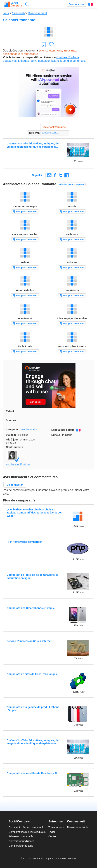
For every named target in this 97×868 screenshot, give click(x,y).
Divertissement (37, 13)
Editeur (56, 435)
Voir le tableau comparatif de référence (29, 57)
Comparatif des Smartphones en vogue (31, 608)
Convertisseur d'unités (21, 841)
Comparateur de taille (21, 846)
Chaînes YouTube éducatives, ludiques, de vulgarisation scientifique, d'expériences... (33, 145)
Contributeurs (14, 447)
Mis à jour (12, 440)
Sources (11, 420)
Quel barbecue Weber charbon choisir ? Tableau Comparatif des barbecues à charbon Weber (35, 513)
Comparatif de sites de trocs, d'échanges (32, 674)
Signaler (37, 175)
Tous (6, 13)
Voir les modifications (18, 465)
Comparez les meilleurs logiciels (27, 832)
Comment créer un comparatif (26, 827)
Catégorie (12, 430)
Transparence (56, 827)
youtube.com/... (51, 133)
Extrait (10, 411)
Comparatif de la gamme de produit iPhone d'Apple (33, 709)
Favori (44, 44)
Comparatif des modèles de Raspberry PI (32, 773)
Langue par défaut (63, 430)
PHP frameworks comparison (25, 542)
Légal (52, 832)
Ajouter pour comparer (72, 184)
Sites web (18, 13)
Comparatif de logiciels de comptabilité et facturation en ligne (32, 576)
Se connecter (76, 4)
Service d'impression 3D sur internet (29, 641)
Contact (53, 836)
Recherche (27, 4)
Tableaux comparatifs (21, 836)
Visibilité (11, 435)
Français (91, 4)
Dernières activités (78, 827)
